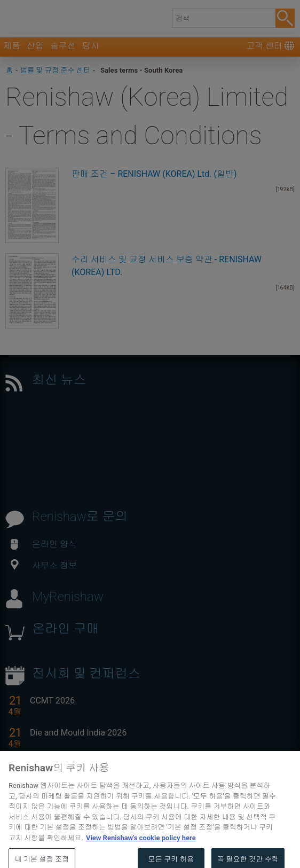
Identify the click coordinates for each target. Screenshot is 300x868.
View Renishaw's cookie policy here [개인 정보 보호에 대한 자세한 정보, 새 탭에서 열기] (141, 849)
